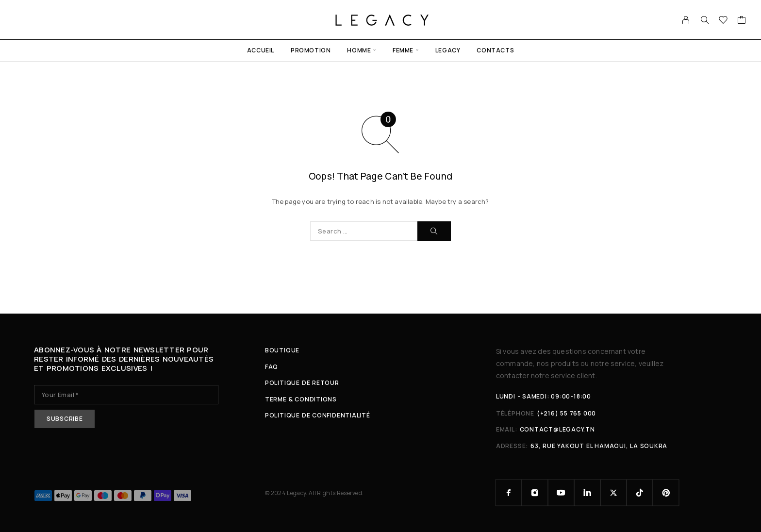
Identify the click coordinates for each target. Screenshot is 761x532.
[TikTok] (640, 493)
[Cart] (742, 21)
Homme (359, 50)
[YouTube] (561, 493)
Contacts (495, 50)
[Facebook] (509, 493)
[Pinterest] (666, 493)
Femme (403, 50)
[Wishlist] (723, 21)
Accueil (261, 50)
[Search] (705, 20)
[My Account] (686, 20)
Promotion (311, 50)
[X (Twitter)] (613, 493)
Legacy (448, 50)
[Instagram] (535, 493)
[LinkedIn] (587, 493)
